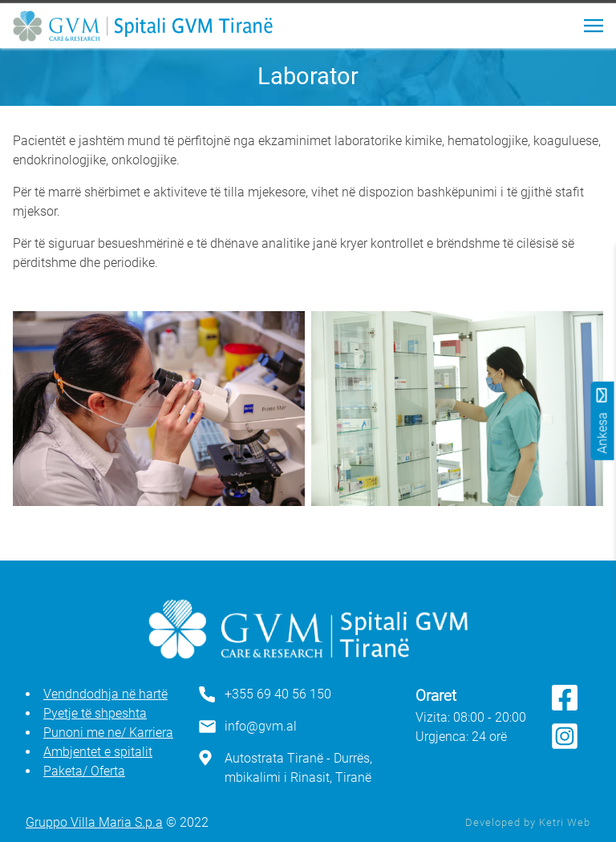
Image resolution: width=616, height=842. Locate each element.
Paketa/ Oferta (84, 771)
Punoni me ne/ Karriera (108, 733)
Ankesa (603, 421)
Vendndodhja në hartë (105, 694)
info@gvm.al (261, 726)
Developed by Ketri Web (528, 822)
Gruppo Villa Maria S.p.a (94, 822)
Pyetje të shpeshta (95, 713)
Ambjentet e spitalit (98, 752)
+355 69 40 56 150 (278, 694)
